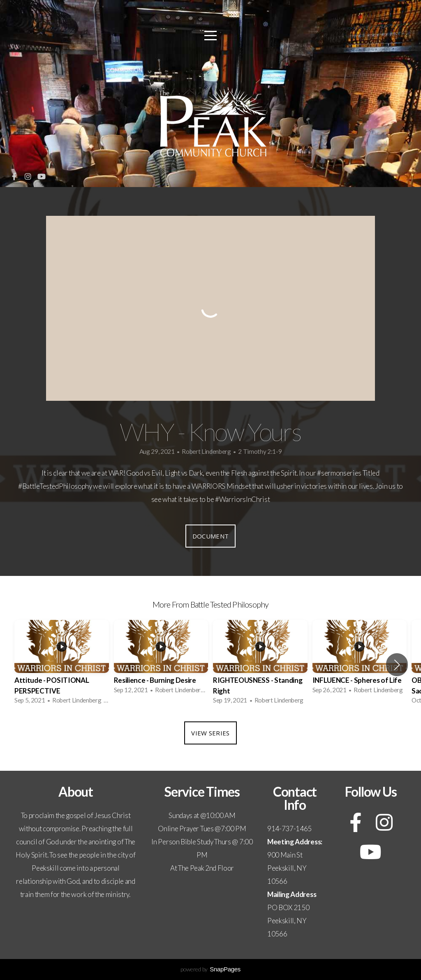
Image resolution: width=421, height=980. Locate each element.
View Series (210, 733)
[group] (62, 665)
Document (210, 536)
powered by (210, 969)
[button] (397, 665)
